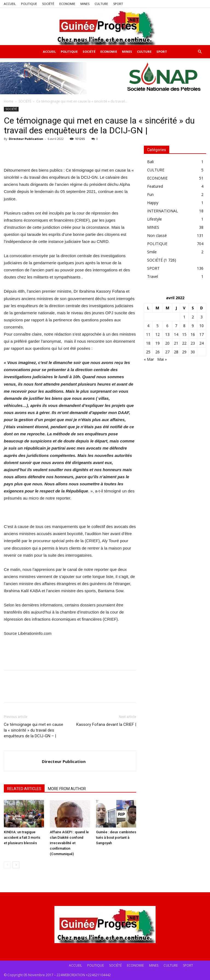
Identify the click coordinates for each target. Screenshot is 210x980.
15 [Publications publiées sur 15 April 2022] (184, 334)
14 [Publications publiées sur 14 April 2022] (176, 334)
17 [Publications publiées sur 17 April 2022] (202, 334)
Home (9, 101)
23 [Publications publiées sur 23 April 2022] (193, 343)
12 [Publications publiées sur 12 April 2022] (157, 334)
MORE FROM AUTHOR (67, 789)
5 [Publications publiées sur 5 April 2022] (157, 326)
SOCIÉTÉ (48, 4)
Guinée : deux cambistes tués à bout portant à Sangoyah (116, 837)
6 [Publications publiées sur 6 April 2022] (167, 326)
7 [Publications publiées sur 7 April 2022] (176, 326)
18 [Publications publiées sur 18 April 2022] (148, 343)
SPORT (118, 4)
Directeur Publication (26, 139)
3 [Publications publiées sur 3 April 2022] (202, 317)
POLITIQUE (29, 4)
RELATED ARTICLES (24, 789)
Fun (150, 194)
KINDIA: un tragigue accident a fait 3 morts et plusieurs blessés (22, 837)
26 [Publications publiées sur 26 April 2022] (157, 352)
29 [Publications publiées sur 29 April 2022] (184, 352)
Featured (155, 186)
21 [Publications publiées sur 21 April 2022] (176, 343)
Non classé (157, 235)
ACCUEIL (10, 4)
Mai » (162, 359)
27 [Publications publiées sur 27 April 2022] (167, 352)
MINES (85, 4)
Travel (153, 276)
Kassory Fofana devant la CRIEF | (106, 724)
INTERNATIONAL (163, 211)
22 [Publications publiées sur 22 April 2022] (184, 343)
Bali (150, 162)
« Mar (149, 359)
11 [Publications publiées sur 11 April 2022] (148, 334)
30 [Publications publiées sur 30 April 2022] (193, 352)
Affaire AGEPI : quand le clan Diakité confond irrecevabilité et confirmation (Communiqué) (69, 843)
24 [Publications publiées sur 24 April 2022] (202, 343)
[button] (200, 52)
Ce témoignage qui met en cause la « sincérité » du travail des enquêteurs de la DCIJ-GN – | (33, 730)
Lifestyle (154, 219)
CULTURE (101, 4)
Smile (152, 252)
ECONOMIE (67, 4)
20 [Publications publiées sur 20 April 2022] (167, 343)
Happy (153, 203)
